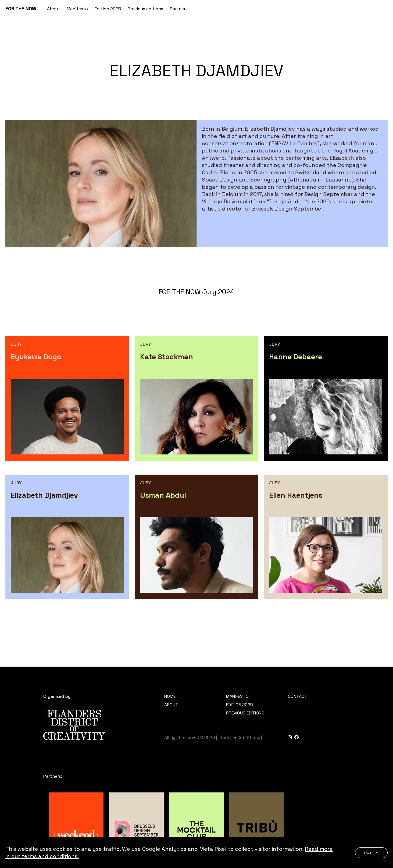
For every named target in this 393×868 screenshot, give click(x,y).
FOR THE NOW (21, 8)
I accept (371, 853)
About (53, 9)
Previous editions (145, 9)
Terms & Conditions (240, 737)
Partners (179, 9)
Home (170, 696)
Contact (298, 696)
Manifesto (77, 9)
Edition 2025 (108, 9)
